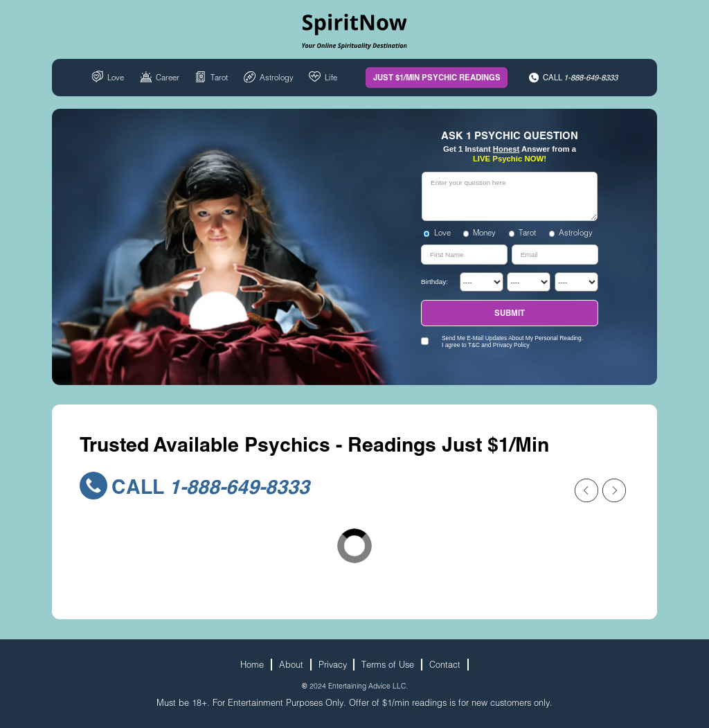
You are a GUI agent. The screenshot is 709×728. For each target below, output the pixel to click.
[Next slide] (614, 490)
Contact (445, 664)
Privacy (333, 664)
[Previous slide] (586, 490)
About (291, 664)
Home (252, 664)
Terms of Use (388, 664)
